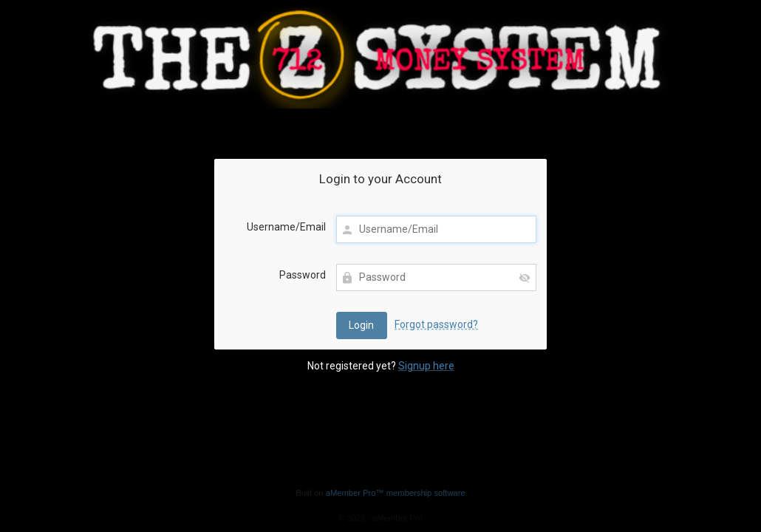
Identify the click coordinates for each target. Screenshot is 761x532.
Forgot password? (436, 324)
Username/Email (286, 227)
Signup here (426, 366)
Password (303, 275)
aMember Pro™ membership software (396, 493)
